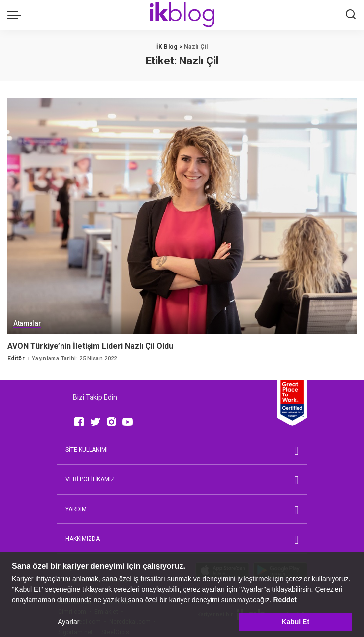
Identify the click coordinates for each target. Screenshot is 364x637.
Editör (16, 358)
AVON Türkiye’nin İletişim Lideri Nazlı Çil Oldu (90, 346)
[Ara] (351, 15)
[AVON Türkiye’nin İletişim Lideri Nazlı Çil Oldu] (182, 216)
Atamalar (27, 324)
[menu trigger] (17, 15)
